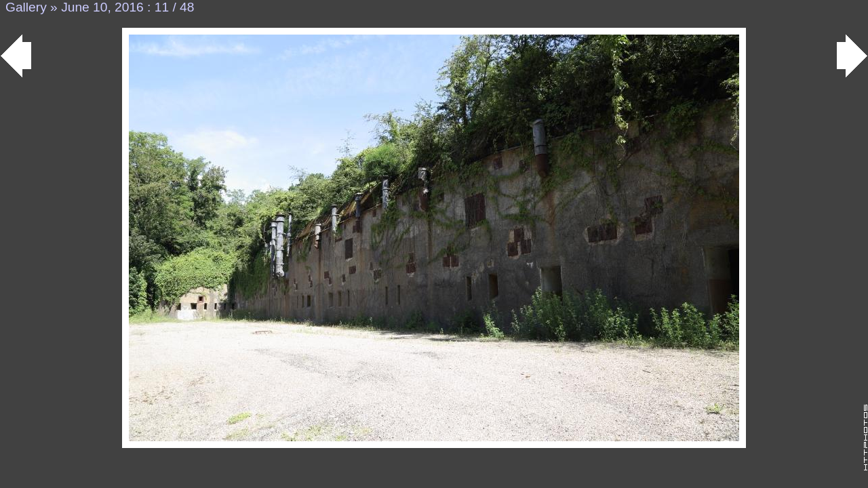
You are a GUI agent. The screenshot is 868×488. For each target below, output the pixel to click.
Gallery (26, 7)
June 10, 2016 (102, 7)
